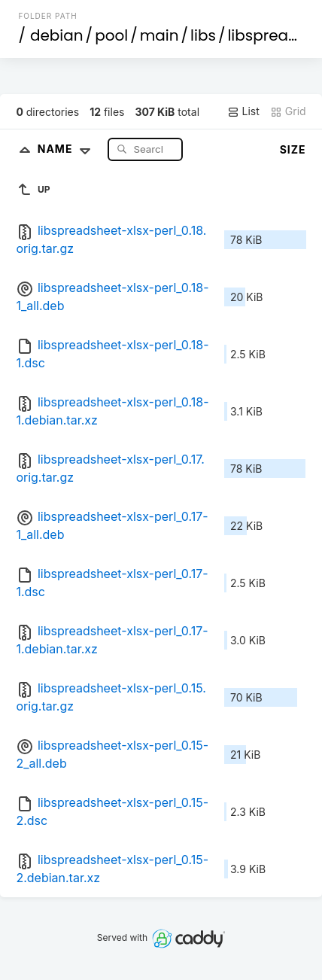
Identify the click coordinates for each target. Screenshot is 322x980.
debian (57, 35)
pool (111, 35)
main (159, 35)
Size (293, 149)
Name (67, 149)
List (243, 111)
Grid (288, 111)
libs (203, 35)
